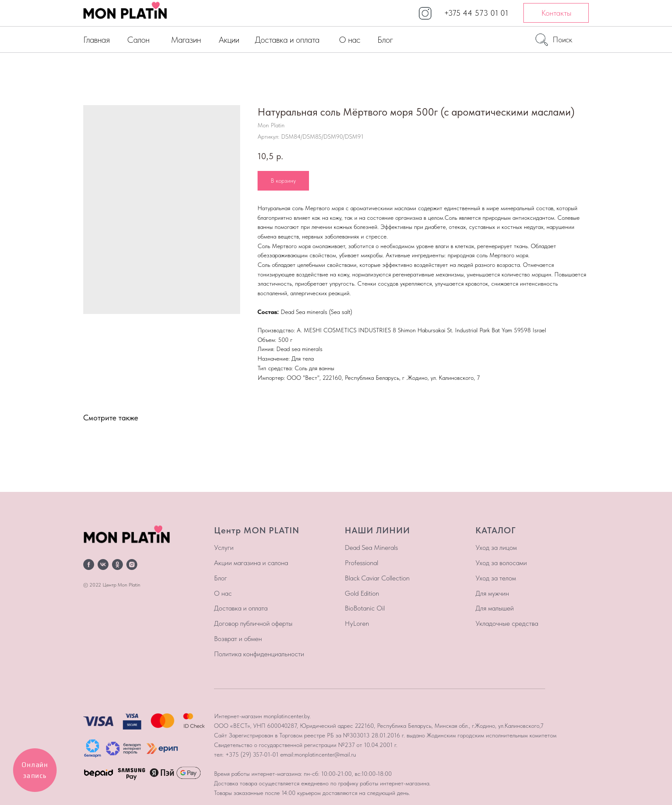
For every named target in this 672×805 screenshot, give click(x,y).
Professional (361, 563)
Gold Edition (362, 593)
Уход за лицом (496, 547)
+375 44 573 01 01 (476, 13)
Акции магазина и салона (251, 563)
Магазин (186, 40)
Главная (97, 40)
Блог (385, 40)
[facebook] (89, 565)
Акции (229, 40)
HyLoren (357, 623)
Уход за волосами (501, 563)
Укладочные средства (507, 623)
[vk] (103, 565)
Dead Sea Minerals (371, 547)
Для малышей (495, 608)
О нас (350, 40)
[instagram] (132, 565)
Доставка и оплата (287, 40)
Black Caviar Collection (377, 578)
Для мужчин (492, 593)
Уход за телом (496, 578)
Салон (138, 40)
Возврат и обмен (238, 639)
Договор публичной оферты (253, 623)
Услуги (224, 547)
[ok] (117, 565)
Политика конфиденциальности (259, 654)
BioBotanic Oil (365, 608)
